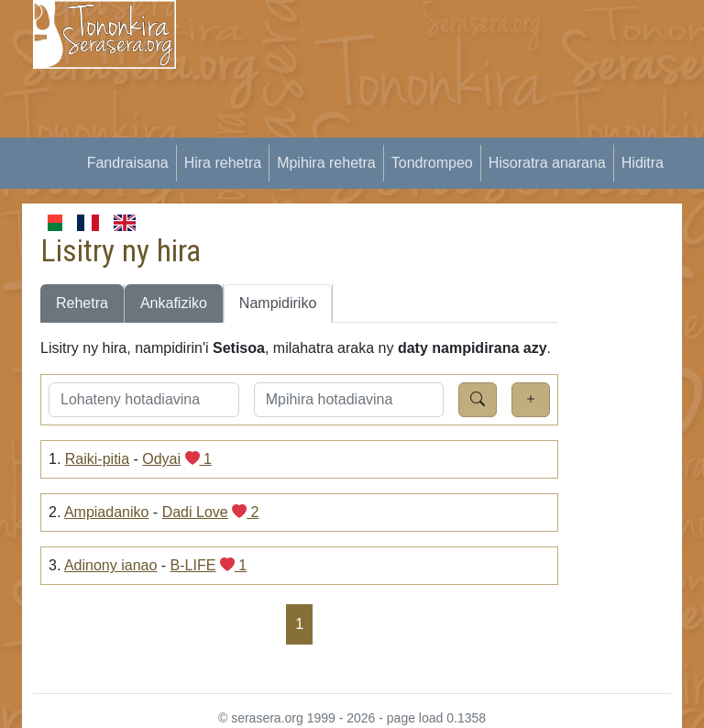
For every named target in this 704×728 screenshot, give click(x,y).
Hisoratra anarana (547, 163)
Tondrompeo (432, 163)
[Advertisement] (451, 128)
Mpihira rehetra (326, 163)
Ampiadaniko (107, 512)
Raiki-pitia (97, 459)
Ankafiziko (174, 303)
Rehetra (82, 303)
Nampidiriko (278, 303)
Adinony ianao (110, 565)
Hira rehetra (223, 163)
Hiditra (643, 163)
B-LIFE (193, 565)
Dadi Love (195, 512)
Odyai (161, 459)
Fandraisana (128, 163)
